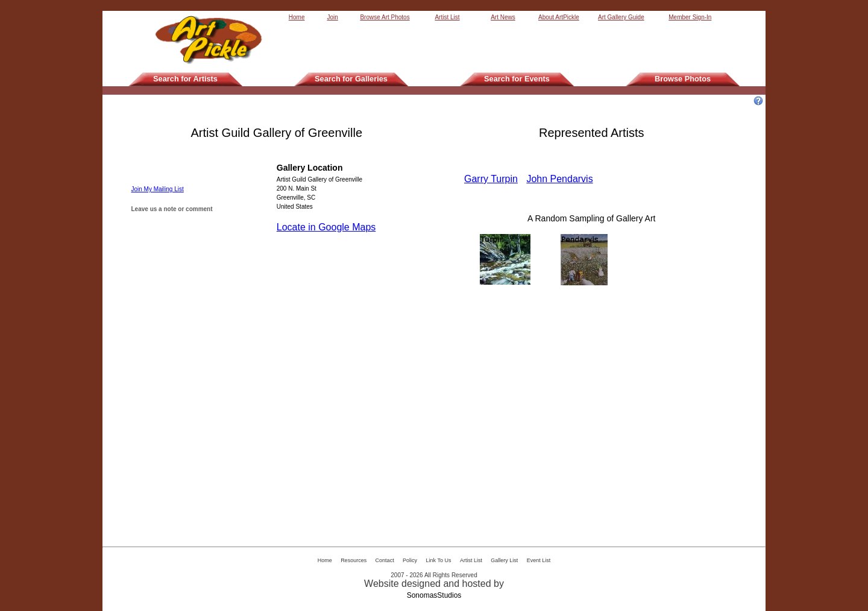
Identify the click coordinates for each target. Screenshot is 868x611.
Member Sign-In (690, 17)
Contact (385, 560)
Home (297, 17)
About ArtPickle (559, 17)
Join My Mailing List (158, 189)
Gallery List (504, 560)
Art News (503, 17)
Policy (410, 560)
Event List (539, 560)
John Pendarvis (559, 179)
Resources (354, 560)
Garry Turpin (491, 179)
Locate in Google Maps (326, 227)
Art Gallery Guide (621, 17)
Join (332, 17)
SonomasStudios (434, 595)
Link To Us (439, 560)
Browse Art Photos (385, 17)
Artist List (447, 17)
